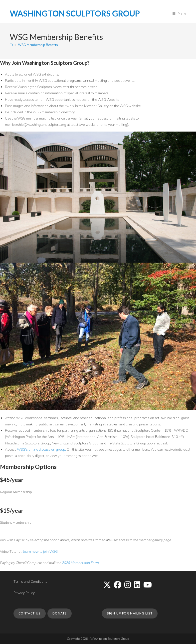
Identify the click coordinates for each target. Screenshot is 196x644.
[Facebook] (118, 585)
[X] (107, 585)
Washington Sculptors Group (75, 13)
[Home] (11, 45)
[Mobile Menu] (179, 14)
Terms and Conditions (30, 582)
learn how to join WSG (40, 552)
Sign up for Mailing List (130, 613)
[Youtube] (148, 585)
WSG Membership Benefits (38, 45)
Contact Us (30, 613)
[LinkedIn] (137, 585)
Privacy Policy (24, 593)
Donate (60, 613)
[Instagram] (128, 585)
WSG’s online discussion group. (42, 450)
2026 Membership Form (80, 563)
